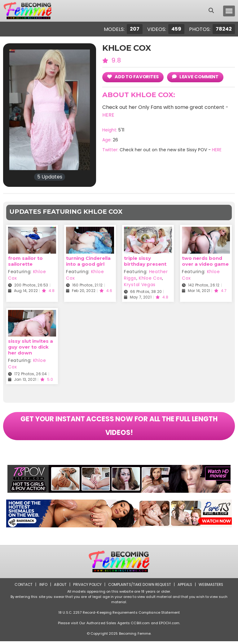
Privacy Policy (87, 587)
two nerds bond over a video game (205, 261)
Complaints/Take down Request (140, 587)
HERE (108, 115)
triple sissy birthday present (145, 261)
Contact (22, 587)
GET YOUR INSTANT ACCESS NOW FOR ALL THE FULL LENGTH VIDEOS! (119, 427)
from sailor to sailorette (25, 261)
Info (42, 587)
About (59, 587)
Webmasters (213, 587)
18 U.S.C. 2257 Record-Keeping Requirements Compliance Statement (119, 615)
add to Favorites (133, 77)
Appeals (186, 587)
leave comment (197, 77)
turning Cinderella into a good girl (88, 261)
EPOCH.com (169, 626)
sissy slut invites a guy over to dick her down (31, 347)
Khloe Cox (150, 278)
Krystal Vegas (140, 285)
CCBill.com (140, 626)
